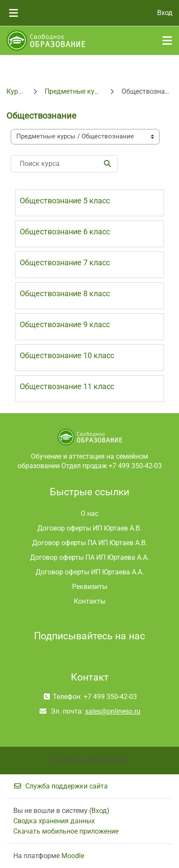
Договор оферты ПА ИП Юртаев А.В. (90, 543)
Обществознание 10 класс (67, 355)
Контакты (90, 601)
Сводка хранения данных (54, 821)
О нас (89, 514)
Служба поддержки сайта (61, 786)
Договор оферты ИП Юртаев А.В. (89, 528)
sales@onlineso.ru (113, 711)
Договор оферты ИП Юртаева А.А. (90, 572)
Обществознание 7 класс (65, 262)
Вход (165, 13)
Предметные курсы (74, 91)
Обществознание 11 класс (67, 386)
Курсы (16, 91)
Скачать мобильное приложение (66, 831)
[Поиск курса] (64, 164)
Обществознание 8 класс (65, 293)
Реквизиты (90, 587)
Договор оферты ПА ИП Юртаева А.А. (89, 557)
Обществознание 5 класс (65, 201)
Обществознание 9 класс (65, 324)
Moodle (73, 856)
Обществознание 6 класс (65, 232)
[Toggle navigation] (167, 40)
